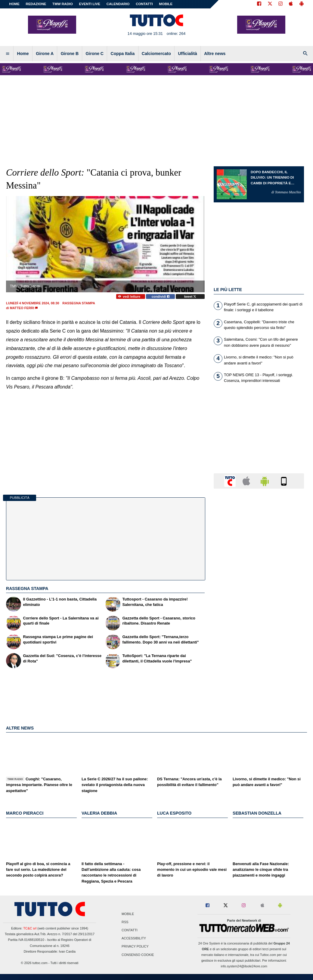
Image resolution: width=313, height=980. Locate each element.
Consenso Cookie (138, 955)
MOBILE (166, 4)
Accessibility (134, 939)
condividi (161, 296)
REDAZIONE (36, 4)
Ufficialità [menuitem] (187, 54)
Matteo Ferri (22, 308)
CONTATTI (144, 4)
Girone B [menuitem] (70, 54)
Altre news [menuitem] (215, 54)
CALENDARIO (118, 4)
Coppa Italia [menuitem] (123, 54)
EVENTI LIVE (90, 4)
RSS (125, 922)
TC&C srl (30, 928)
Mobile (128, 914)
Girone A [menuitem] (45, 54)
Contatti (130, 930)
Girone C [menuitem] (95, 54)
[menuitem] (8, 54)
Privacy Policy (135, 947)
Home (14, 4)
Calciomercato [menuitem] (156, 54)
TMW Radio (63, 4)
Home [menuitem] (23, 54)
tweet (190, 296)
